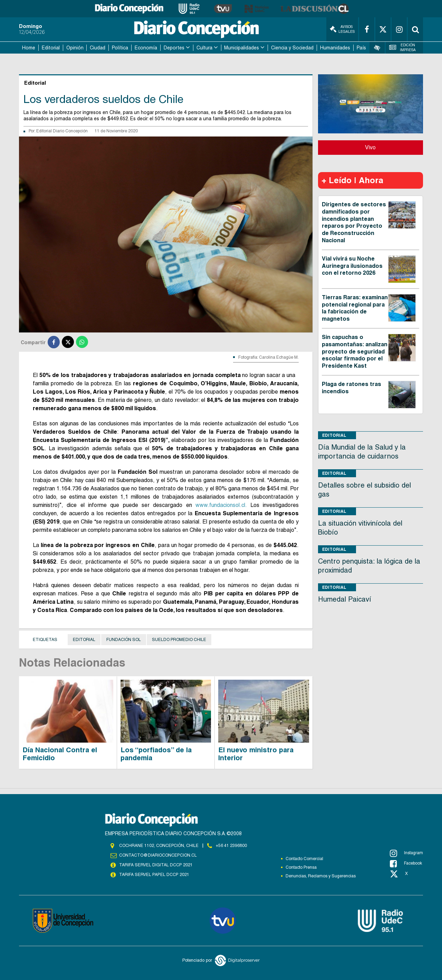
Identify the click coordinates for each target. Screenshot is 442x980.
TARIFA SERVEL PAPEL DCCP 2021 (154, 875)
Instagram (406, 853)
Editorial (51, 48)
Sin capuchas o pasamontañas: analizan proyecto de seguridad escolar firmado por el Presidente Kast (355, 351)
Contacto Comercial (304, 859)
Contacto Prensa (301, 867)
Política (120, 48)
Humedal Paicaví (345, 599)
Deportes (174, 48)
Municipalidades (242, 48)
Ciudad (98, 48)
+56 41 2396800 (231, 846)
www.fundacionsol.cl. (221, 505)
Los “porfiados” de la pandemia (156, 754)
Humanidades (335, 48)
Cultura (204, 48)
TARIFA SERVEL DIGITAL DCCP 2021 (156, 865)
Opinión (75, 48)
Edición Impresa (403, 48)
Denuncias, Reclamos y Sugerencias (321, 876)
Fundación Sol (124, 640)
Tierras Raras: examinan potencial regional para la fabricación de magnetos (355, 308)
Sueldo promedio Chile (179, 640)
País (361, 48)
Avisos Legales (342, 29)
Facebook (406, 864)
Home (29, 48)
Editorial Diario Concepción (62, 131)
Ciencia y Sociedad (292, 48)
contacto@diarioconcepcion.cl (158, 855)
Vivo (370, 147)
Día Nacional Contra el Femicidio (60, 754)
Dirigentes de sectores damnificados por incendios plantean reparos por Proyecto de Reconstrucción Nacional (354, 222)
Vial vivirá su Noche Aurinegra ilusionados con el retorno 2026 (352, 266)
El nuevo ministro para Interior (256, 754)
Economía (146, 48)
